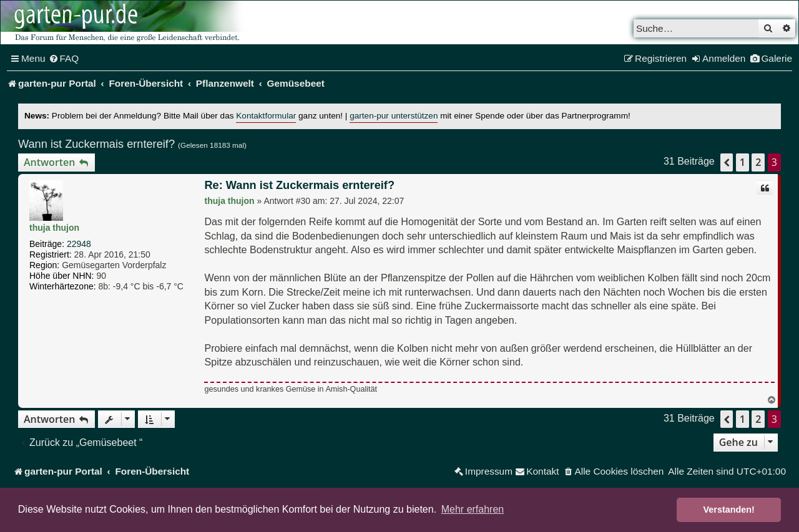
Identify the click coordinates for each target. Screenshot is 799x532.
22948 (79, 244)
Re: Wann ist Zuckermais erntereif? (299, 185)
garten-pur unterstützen (394, 116)
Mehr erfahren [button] (473, 509)
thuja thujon (54, 228)
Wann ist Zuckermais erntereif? (96, 144)
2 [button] (758, 162)
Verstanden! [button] (729, 510)
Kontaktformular (266, 116)
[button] (727, 162)
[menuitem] (64, 59)
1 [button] (743, 162)
